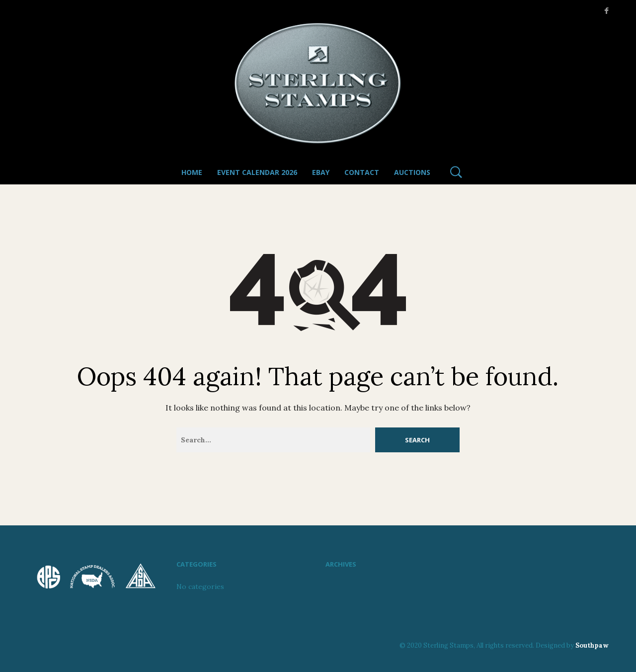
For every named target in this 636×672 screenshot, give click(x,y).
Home (192, 172)
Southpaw (592, 645)
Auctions (412, 172)
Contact (362, 172)
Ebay (321, 172)
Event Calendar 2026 (257, 172)
